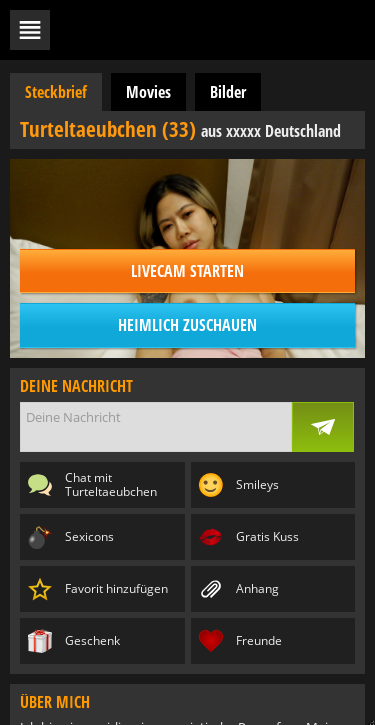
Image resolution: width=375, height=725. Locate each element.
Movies (148, 92)
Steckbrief (56, 92)
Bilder (228, 92)
